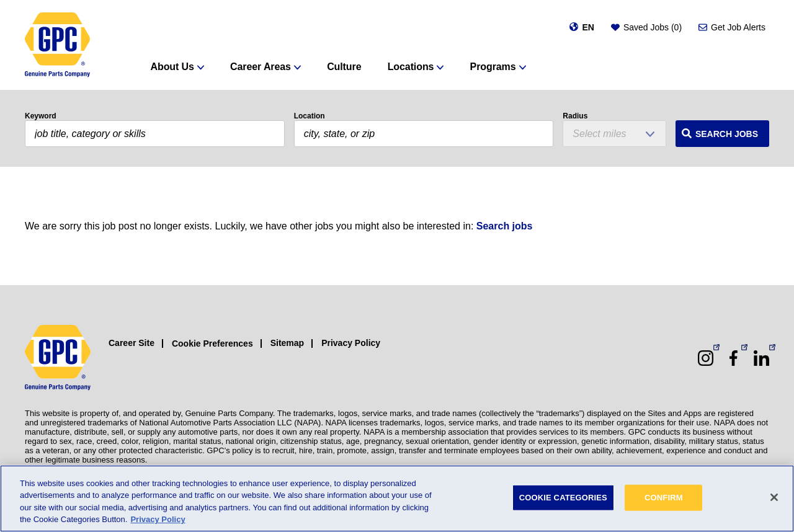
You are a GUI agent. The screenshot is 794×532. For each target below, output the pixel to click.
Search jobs (505, 226)
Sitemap (287, 343)
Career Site (132, 343)
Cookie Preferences (212, 344)
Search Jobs (727, 134)
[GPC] (57, 45)
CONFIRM (664, 498)
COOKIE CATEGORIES (563, 498)
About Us (172, 67)
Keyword (41, 116)
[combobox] (424, 134)
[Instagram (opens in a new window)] (706, 358)
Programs (493, 67)
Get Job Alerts (738, 27)
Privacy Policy (351, 343)
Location (310, 116)
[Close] (774, 497)
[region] (397, 499)
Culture (344, 67)
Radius (575, 116)
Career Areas (261, 67)
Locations (411, 67)
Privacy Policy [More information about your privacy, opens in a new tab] (158, 519)
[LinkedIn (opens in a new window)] (761, 358)
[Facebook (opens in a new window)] (734, 358)
